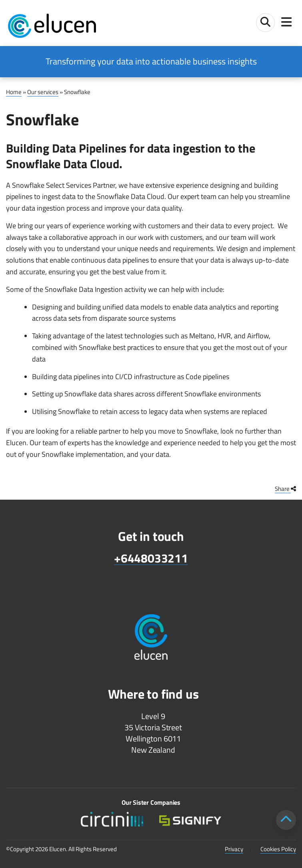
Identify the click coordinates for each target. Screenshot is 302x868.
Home (14, 92)
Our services (43, 92)
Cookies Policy (278, 849)
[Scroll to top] (286, 820)
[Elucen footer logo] (151, 632)
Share (285, 489)
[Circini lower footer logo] (112, 819)
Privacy (234, 849)
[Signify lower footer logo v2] (190, 819)
